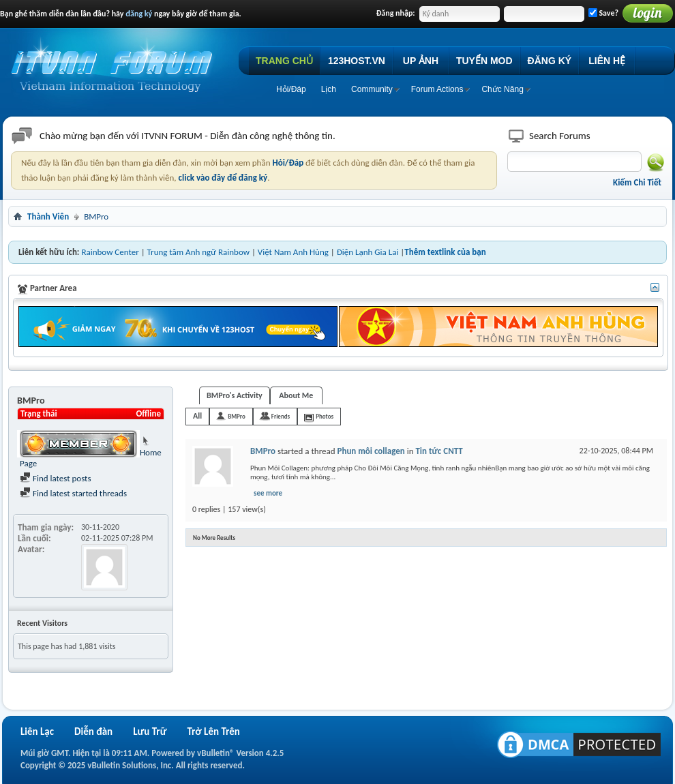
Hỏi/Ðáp (291, 89)
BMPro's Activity (235, 395)
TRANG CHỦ (284, 61)
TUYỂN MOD (484, 61)
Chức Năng (502, 89)
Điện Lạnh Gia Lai (368, 252)
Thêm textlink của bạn (445, 252)
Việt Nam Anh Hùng (293, 252)
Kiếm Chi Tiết (637, 182)
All (197, 416)
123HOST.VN (357, 61)
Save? (603, 13)
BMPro (237, 416)
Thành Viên (48, 216)
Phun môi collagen (371, 451)
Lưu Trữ (150, 732)
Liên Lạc (37, 732)
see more (268, 493)
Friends (281, 416)
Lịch (329, 89)
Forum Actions (437, 89)
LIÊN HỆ (607, 61)
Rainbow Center (110, 252)
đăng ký (139, 14)
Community (372, 89)
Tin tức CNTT (439, 451)
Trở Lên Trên (213, 732)
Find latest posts (56, 478)
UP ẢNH (421, 61)
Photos (325, 416)
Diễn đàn (93, 732)
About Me (296, 395)
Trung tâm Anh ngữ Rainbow (198, 252)
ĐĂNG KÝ (550, 61)
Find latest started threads (73, 493)
